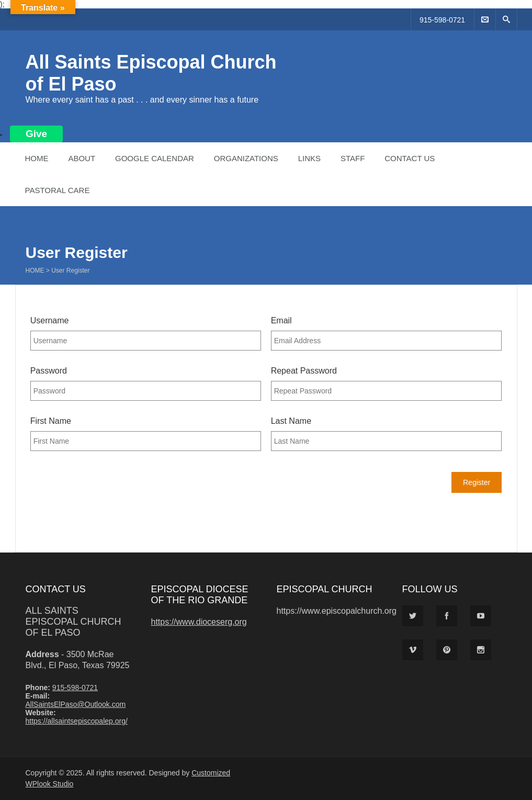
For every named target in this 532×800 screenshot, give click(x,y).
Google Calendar (155, 158)
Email (281, 320)
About (82, 158)
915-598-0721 (442, 20)
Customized (211, 773)
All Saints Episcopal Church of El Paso (73, 622)
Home (37, 158)
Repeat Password (304, 371)
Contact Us (410, 158)
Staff (353, 158)
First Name (51, 421)
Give (36, 134)
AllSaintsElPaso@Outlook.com (76, 704)
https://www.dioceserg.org (199, 622)
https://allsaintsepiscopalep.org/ (77, 721)
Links (309, 158)
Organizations (246, 158)
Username (50, 320)
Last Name (291, 421)
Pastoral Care (58, 190)
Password (49, 371)
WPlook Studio (50, 784)
